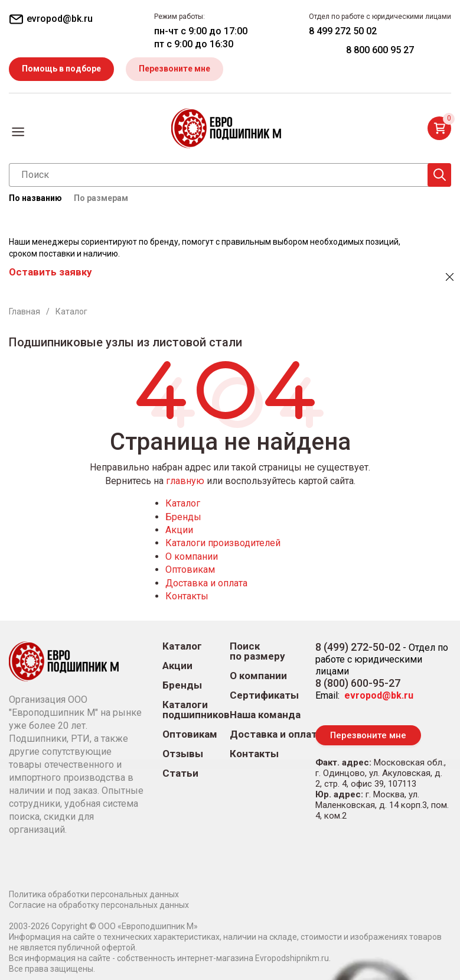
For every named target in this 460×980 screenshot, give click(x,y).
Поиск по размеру (257, 651)
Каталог (183, 503)
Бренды (183, 517)
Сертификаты (264, 695)
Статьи (180, 773)
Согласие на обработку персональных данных (99, 905)
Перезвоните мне (174, 69)
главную (185, 481)
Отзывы (183, 754)
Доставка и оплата (206, 583)
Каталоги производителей (223, 543)
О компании (192, 556)
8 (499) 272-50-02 (358, 647)
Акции (179, 530)
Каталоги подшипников (196, 710)
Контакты (187, 596)
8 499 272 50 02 (343, 31)
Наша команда (265, 715)
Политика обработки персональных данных (94, 894)
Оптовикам (190, 569)
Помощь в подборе (61, 69)
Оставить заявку (50, 272)
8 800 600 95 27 (380, 50)
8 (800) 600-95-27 (358, 683)
